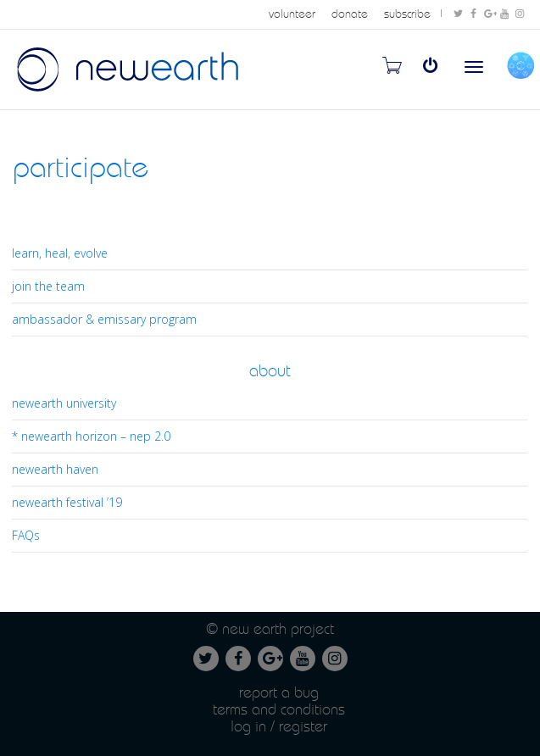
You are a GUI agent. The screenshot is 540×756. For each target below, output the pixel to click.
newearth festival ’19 (67, 502)
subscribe (407, 14)
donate (350, 14)
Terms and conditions (279, 709)
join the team (48, 286)
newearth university (64, 403)
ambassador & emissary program (104, 319)
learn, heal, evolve (60, 253)
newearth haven (55, 469)
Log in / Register (279, 726)
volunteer (292, 14)
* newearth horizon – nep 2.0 (91, 436)
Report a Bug (279, 692)
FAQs (26, 535)
